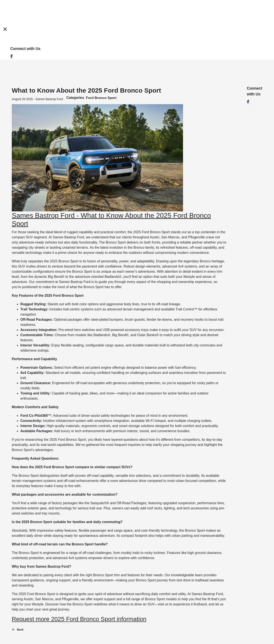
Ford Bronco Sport (101, 98)
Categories (75, 98)
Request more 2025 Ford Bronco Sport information (79, 619)
